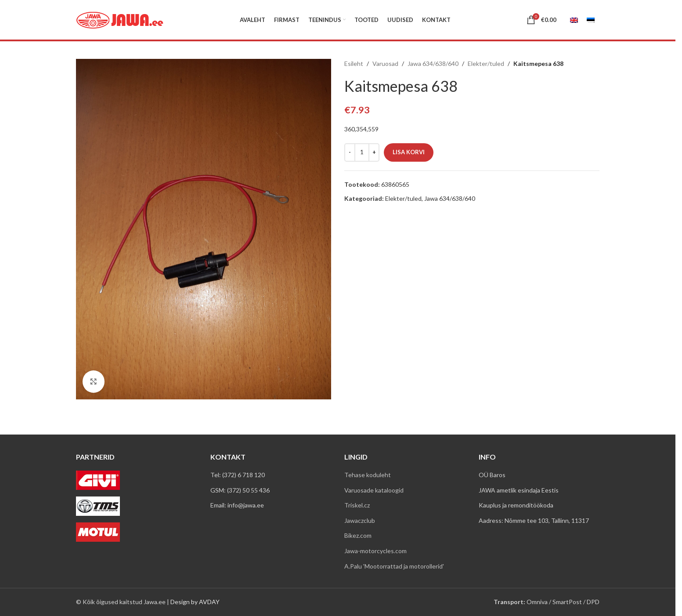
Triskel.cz (357, 505)
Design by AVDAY (195, 602)
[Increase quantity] (374, 152)
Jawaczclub (360, 520)
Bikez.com (358, 535)
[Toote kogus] (362, 152)
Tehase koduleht (368, 475)
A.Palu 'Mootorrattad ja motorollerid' (394, 566)
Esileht (354, 63)
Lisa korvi (409, 152)
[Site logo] (120, 19)
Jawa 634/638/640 (433, 63)
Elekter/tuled (486, 63)
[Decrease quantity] (350, 152)
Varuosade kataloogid (374, 490)
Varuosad (385, 63)
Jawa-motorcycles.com (375, 551)
